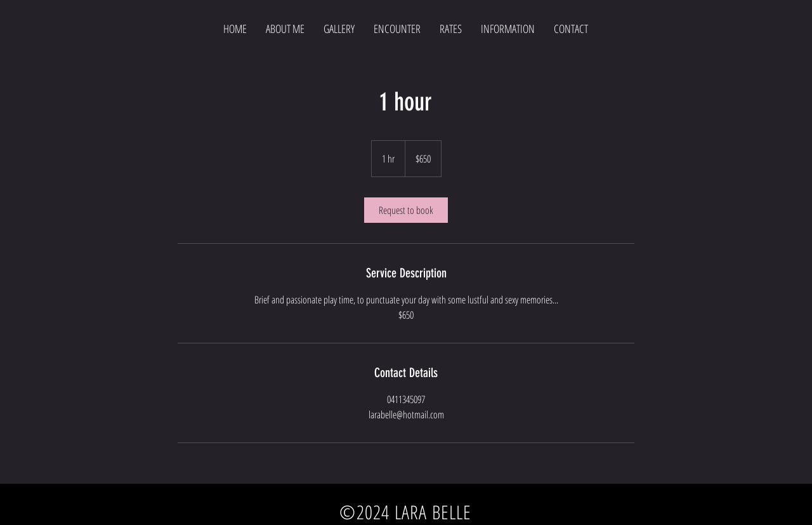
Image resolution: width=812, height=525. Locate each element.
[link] (406, 210)
